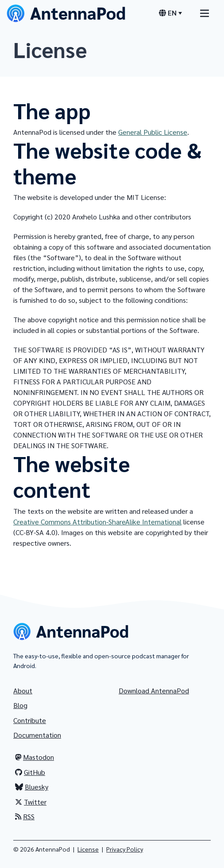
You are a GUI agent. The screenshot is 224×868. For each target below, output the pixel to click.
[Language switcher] (170, 13)
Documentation (37, 735)
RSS (25, 816)
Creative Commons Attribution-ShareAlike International (97, 522)
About (23, 690)
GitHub (30, 772)
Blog (20, 705)
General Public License (153, 132)
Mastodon (35, 757)
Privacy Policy (125, 849)
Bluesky (32, 787)
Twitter (31, 802)
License (88, 849)
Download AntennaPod (154, 690)
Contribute (30, 720)
